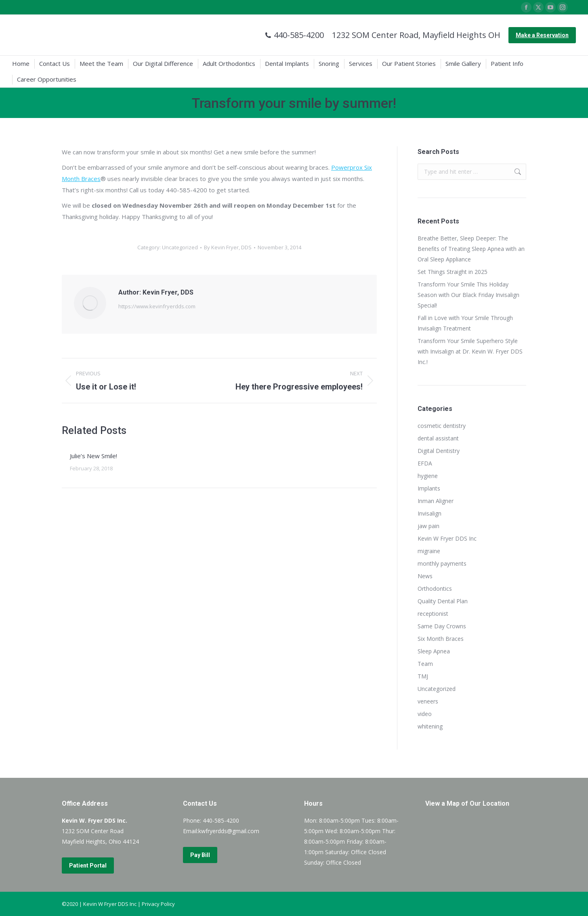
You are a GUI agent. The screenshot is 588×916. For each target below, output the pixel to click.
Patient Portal (88, 865)
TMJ (423, 676)
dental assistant (438, 438)
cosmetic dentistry (442, 426)
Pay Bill (200, 855)
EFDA (425, 463)
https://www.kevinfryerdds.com (157, 306)
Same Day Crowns (442, 626)
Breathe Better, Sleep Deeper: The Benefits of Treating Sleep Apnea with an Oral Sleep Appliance (471, 249)
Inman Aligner (436, 501)
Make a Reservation (542, 35)
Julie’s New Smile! (93, 456)
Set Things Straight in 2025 (453, 272)
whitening (430, 726)
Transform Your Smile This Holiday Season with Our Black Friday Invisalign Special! (468, 295)
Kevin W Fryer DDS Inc (447, 538)
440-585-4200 (294, 35)
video (425, 714)
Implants (429, 488)
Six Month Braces (441, 639)
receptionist (433, 614)
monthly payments (442, 563)
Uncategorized (180, 247)
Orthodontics (435, 589)
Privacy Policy (158, 904)
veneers (428, 701)
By (228, 247)
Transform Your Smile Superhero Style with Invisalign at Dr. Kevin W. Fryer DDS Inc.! (470, 351)
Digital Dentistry (439, 451)
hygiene (428, 476)
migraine (429, 551)
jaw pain (428, 526)
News (425, 576)
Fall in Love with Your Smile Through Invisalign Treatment (465, 323)
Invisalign (429, 513)
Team (425, 664)
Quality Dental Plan (443, 601)
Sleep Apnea (434, 651)
